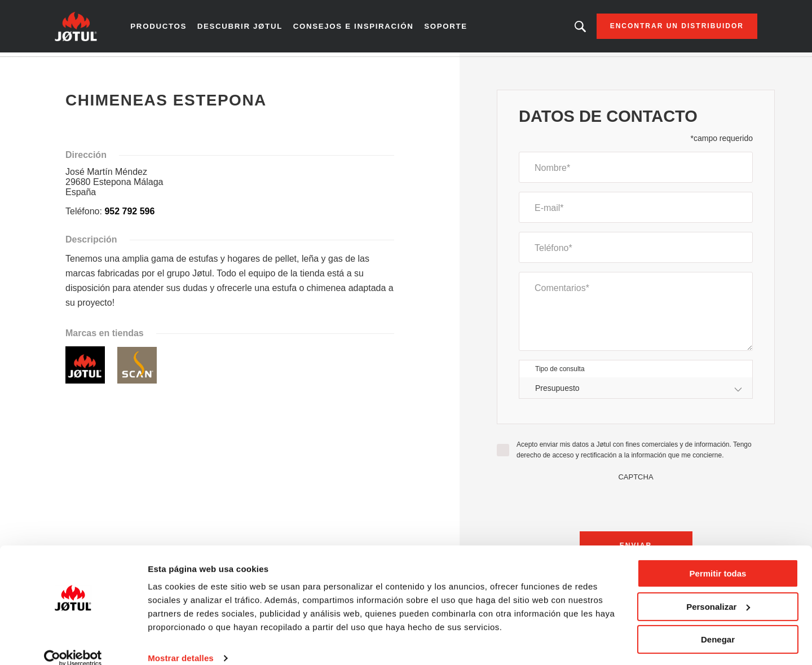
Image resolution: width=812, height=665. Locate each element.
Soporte (445, 28)
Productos (171, 28)
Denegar (718, 624)
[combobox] (636, 392)
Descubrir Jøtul (249, 28)
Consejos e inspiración (357, 28)
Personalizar (718, 591)
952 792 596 (129, 215)
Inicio (76, 67)
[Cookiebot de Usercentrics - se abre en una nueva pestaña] (73, 643)
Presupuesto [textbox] (557, 391)
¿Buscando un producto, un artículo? (567, 28)
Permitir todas (718, 558)
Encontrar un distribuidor (664, 28)
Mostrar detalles (181, 643)
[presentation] (636, 507)
